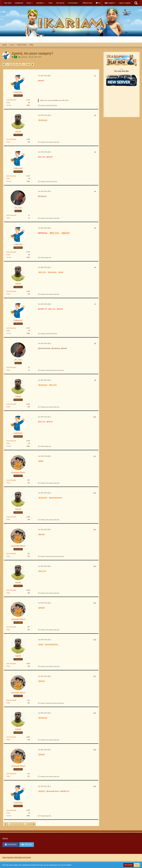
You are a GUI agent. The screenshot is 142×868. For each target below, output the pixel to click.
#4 (95, 191)
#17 (95, 676)
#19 (95, 750)
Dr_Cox (55, 233)
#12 (95, 493)
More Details (128, 865)
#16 (95, 640)
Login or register (125, 3)
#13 (95, 530)
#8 (95, 344)
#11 (95, 456)
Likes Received (11, 100)
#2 (95, 115)
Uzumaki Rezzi (56, 498)
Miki (42, 461)
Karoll (67, 233)
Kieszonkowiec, (45, 348)
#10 (95, 417)
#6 (95, 268)
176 (28, 64)
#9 (95, 380)
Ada (62, 272)
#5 (95, 228)
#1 (95, 76)
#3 (95, 152)
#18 (95, 713)
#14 (95, 566)
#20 (95, 786)
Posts (8, 103)
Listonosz (24, 57)
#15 (95, 603)
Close (137, 865)
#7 (95, 304)
